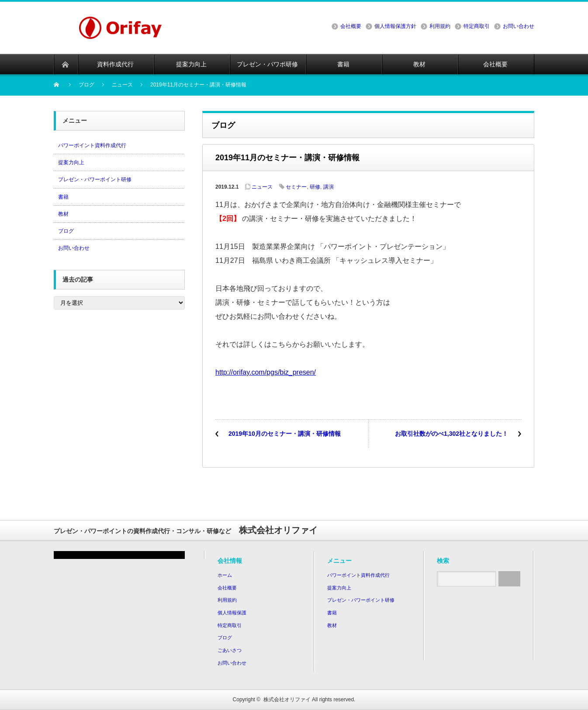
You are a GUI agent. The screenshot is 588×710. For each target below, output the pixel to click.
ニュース (262, 187)
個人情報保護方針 (395, 26)
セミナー (296, 187)
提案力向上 (71, 162)
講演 (329, 187)
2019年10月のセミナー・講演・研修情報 (285, 434)
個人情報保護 (232, 613)
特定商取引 (477, 26)
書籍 (63, 197)
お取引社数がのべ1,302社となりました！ (451, 434)
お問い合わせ (519, 26)
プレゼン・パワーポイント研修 (95, 179)
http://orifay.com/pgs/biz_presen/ (266, 372)
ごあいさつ (230, 650)
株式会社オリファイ (287, 700)
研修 (315, 187)
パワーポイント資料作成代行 (92, 145)
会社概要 (351, 26)
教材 (63, 214)
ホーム (225, 575)
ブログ (66, 231)
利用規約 (440, 26)
